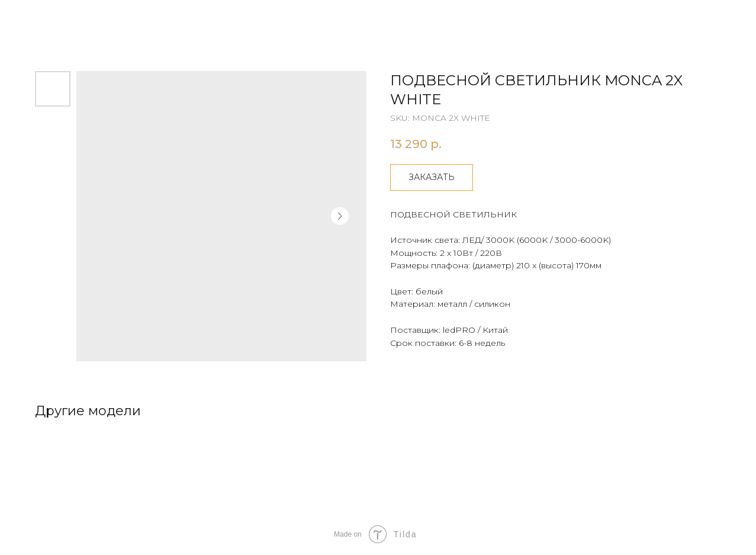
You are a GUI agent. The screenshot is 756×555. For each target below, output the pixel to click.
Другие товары (54, 18)
